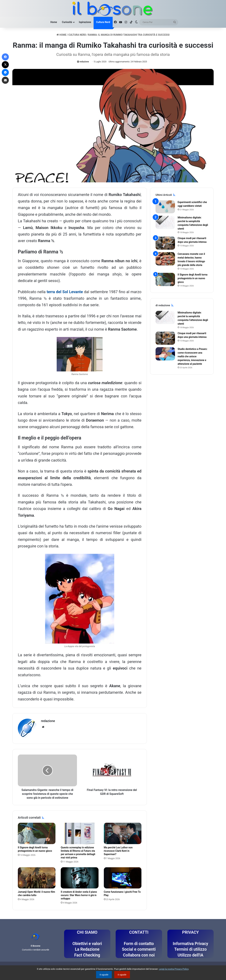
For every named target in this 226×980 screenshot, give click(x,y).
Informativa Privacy (190, 944)
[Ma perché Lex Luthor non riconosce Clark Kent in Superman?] (123, 833)
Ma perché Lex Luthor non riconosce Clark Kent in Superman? (118, 851)
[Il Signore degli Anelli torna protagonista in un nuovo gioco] (37, 833)
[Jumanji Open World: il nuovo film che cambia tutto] (37, 878)
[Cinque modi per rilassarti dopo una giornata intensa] (165, 243)
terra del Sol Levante (65, 292)
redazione (84, 62)
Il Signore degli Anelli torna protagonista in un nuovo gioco (193, 278)
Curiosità (67, 22)
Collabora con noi (139, 955)
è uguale (104, 975)
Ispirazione (85, 22)
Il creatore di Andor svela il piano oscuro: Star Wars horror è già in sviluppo (79, 895)
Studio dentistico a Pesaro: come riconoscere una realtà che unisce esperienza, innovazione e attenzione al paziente (193, 356)
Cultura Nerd (103, 22)
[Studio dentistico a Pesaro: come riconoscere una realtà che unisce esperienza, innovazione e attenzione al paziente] (165, 354)
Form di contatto (139, 944)
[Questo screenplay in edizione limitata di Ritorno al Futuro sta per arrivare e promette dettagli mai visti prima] (80, 833)
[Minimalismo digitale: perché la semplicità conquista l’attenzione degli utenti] (165, 222)
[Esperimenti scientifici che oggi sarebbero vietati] (165, 207)
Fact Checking (87, 955)
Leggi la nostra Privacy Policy (174, 969)
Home (54, 22)
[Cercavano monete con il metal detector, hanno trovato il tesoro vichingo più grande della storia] (165, 259)
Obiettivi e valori (87, 944)
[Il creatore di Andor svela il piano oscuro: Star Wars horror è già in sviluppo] (80, 878)
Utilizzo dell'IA (191, 955)
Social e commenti (139, 949)
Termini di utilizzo (190, 949)
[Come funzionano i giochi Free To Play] (123, 878)
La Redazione (87, 949)
